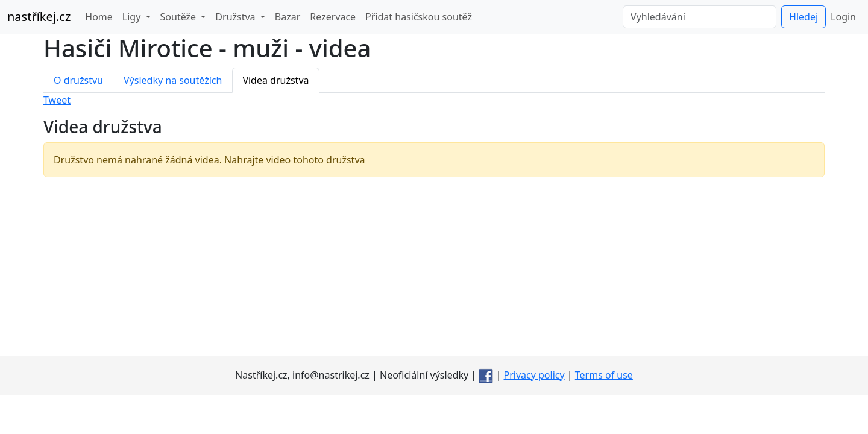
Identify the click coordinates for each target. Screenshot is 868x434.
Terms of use (604, 375)
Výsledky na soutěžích (173, 80)
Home (99, 17)
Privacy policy (534, 375)
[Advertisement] (434, 271)
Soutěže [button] (180, 17)
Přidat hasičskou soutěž (419, 17)
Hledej (804, 17)
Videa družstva (275, 80)
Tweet (57, 100)
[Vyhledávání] (700, 17)
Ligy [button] (133, 17)
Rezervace (333, 17)
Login (843, 17)
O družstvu (78, 80)
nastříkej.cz (39, 17)
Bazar (288, 17)
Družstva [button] (236, 17)
